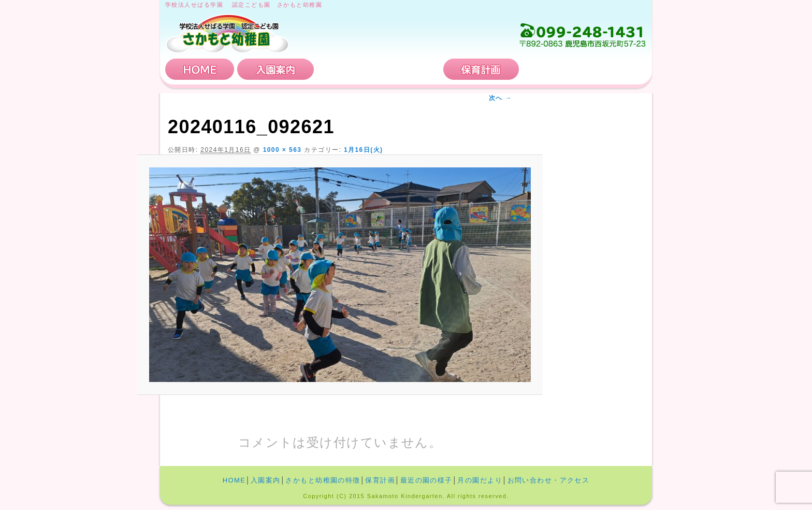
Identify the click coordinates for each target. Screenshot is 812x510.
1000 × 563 (282, 150)
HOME (200, 69)
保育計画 (481, 69)
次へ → (501, 98)
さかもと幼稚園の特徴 (379, 69)
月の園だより (480, 480)
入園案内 (275, 69)
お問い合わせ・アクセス (584, 69)
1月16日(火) (364, 150)
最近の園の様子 (426, 480)
